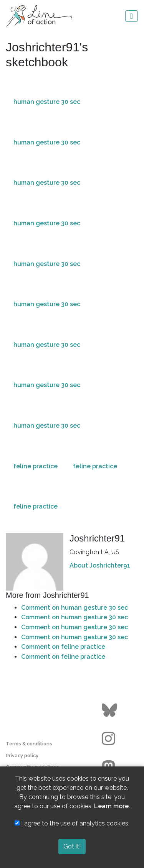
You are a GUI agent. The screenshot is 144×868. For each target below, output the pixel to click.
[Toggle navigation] (132, 16)
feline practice (36, 466)
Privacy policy (22, 756)
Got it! (72, 846)
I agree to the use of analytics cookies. (72, 823)
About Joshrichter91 (100, 565)
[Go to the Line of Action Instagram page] (110, 739)
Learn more (111, 806)
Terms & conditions (29, 744)
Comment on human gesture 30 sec (74, 608)
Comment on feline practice (63, 647)
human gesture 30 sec (47, 102)
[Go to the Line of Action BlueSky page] (110, 710)
